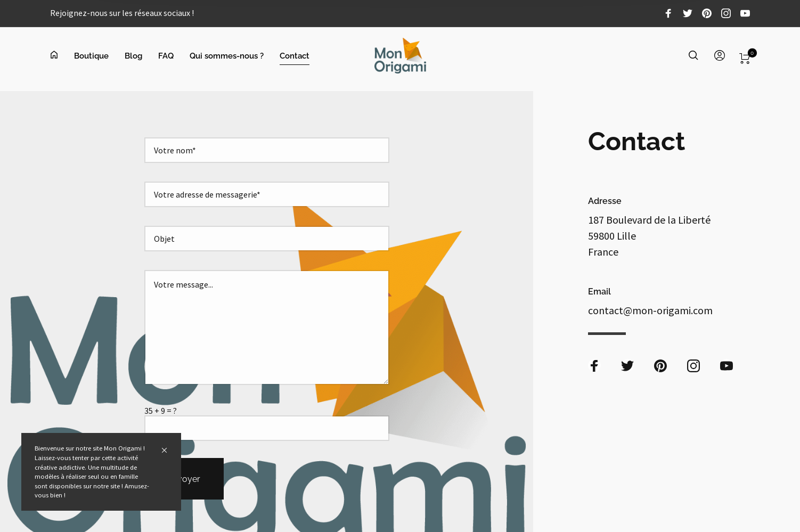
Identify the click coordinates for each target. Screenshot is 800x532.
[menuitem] (62, 56)
